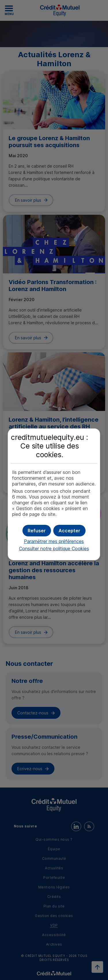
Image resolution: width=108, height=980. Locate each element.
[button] (69, 531)
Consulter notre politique (54, 549)
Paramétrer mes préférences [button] (54, 541)
